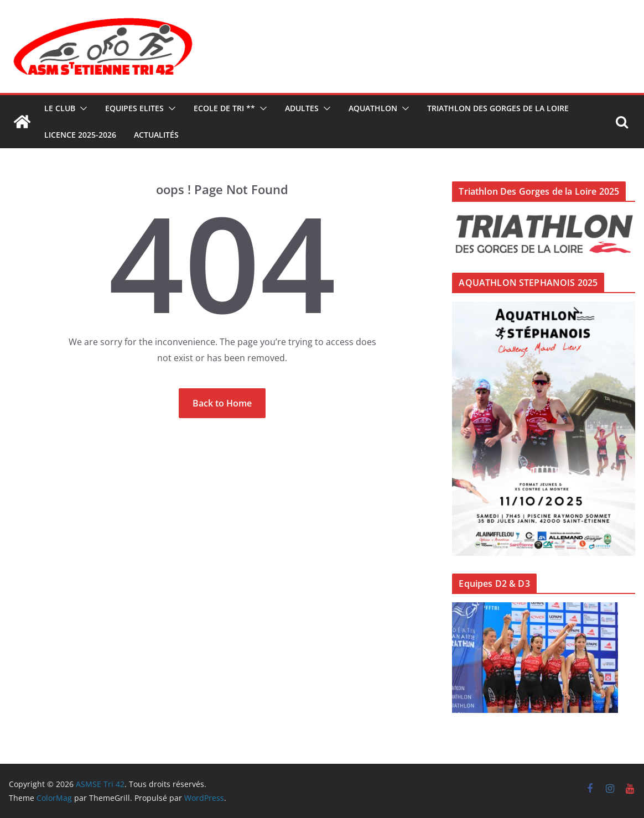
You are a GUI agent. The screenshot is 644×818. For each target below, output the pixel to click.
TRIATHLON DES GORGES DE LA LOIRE (498, 108)
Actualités (156, 135)
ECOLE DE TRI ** (224, 108)
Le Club (60, 108)
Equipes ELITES (134, 108)
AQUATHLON (373, 108)
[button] (81, 108)
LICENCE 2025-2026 (80, 135)
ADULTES (302, 108)
